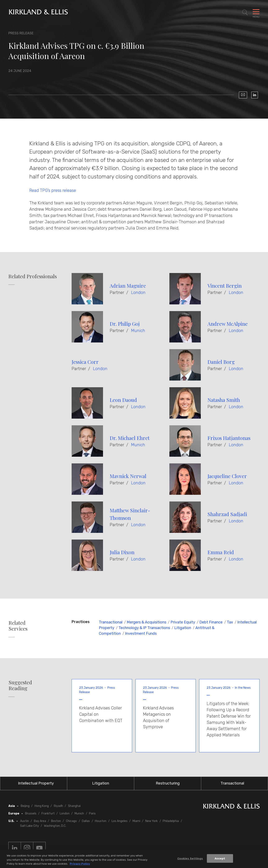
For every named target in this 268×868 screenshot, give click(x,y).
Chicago (71, 821)
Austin (24, 821)
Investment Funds (141, 633)
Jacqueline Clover (227, 476)
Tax (230, 622)
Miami (136, 821)
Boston (56, 821)
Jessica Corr (85, 362)
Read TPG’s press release (53, 190)
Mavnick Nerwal (128, 476)
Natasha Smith (224, 400)
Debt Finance (211, 622)
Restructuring (168, 783)
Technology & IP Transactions (144, 628)
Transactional (111, 622)
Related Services (18, 626)
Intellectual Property (36, 783)
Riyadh (58, 806)
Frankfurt (48, 814)
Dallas (86, 821)
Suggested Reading (20, 685)
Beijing (25, 806)
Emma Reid (221, 552)
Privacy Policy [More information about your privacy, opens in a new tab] (80, 865)
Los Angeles (120, 821)
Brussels (31, 814)
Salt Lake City (30, 826)
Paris (92, 814)
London (138, 292)
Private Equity (183, 622)
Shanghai (74, 806)
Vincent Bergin (225, 286)
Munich (138, 331)
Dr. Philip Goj (125, 324)
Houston (101, 821)
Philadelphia (171, 821)
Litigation (183, 628)
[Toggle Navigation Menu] (256, 13)
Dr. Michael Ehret (130, 438)
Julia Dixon (122, 552)
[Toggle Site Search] (245, 13)
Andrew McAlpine (228, 324)
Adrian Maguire (128, 286)
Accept (220, 859)
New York (151, 821)
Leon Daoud (123, 400)
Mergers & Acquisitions (146, 622)
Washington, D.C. (55, 826)
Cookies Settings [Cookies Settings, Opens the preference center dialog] (190, 859)
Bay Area (40, 821)
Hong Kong (42, 806)
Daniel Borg (221, 362)
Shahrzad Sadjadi (227, 514)
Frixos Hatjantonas (229, 438)
